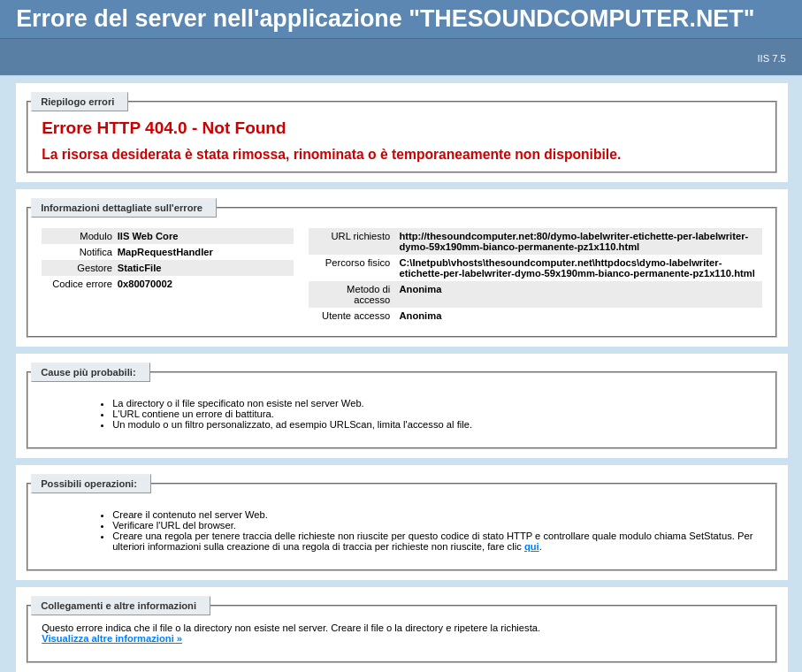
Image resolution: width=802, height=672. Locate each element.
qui (532, 546)
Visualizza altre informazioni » (112, 638)
